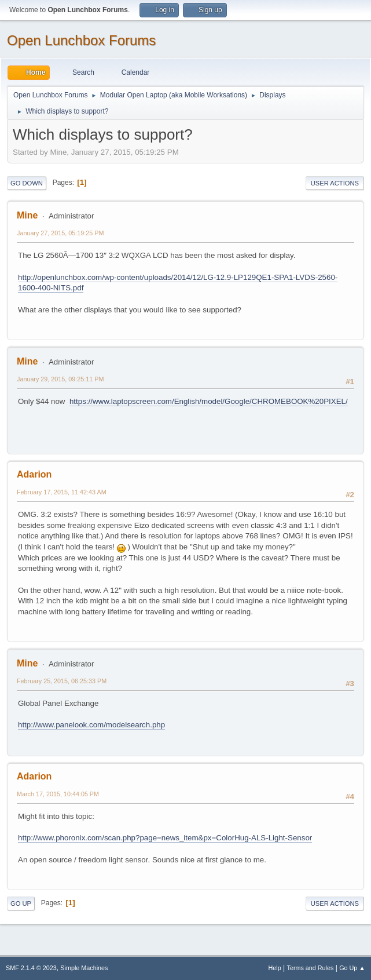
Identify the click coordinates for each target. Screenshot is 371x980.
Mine (27, 215)
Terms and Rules (311, 968)
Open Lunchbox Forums (81, 40)
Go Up (21, 904)
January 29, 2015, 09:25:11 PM (60, 379)
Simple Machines (84, 968)
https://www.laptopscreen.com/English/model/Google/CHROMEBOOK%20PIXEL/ (209, 401)
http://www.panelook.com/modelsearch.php (91, 725)
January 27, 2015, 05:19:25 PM (60, 233)
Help (275, 968)
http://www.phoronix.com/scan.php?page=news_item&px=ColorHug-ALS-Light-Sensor (165, 838)
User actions (335, 183)
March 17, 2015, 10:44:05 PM (58, 794)
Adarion (34, 474)
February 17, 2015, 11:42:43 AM (62, 492)
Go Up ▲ (352, 968)
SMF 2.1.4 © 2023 (31, 968)
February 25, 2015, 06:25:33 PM (62, 681)
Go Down (27, 183)
